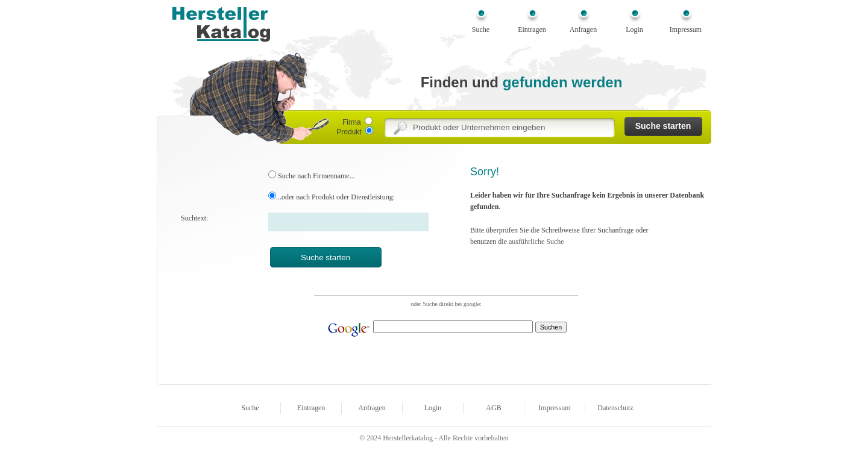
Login (634, 30)
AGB (493, 408)
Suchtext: (194, 218)
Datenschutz (615, 408)
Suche (481, 30)
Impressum (686, 30)
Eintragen (532, 30)
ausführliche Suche (536, 242)
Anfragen (583, 30)
